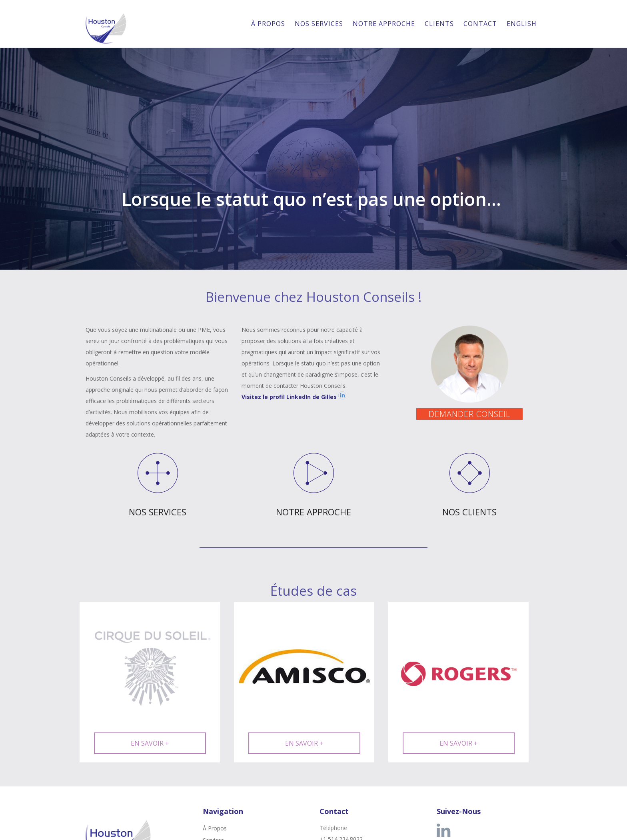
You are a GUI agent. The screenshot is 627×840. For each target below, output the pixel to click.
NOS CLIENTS (469, 512)
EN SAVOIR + (150, 743)
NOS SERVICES (158, 512)
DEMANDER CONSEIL (469, 414)
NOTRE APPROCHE (313, 512)
